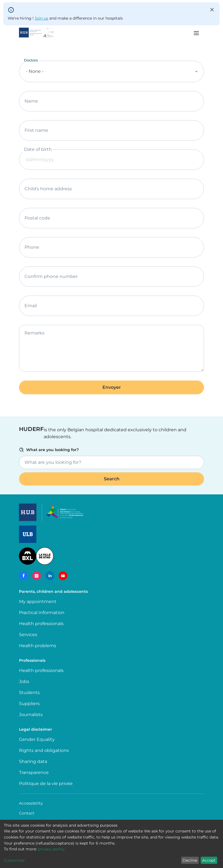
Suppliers (29, 704)
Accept (209, 860)
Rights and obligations (44, 750)
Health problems (38, 646)
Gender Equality (37, 739)
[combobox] (111, 71)
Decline (190, 860)
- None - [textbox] (35, 71)
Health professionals (41, 624)
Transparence (34, 772)
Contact (27, 813)
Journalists (31, 715)
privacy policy (51, 849)
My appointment (38, 602)
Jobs (24, 681)
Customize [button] (14, 860)
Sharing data (33, 761)
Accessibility (31, 803)
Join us (41, 18)
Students (29, 692)
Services (28, 635)
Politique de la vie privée (46, 783)
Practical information (43, 613)
